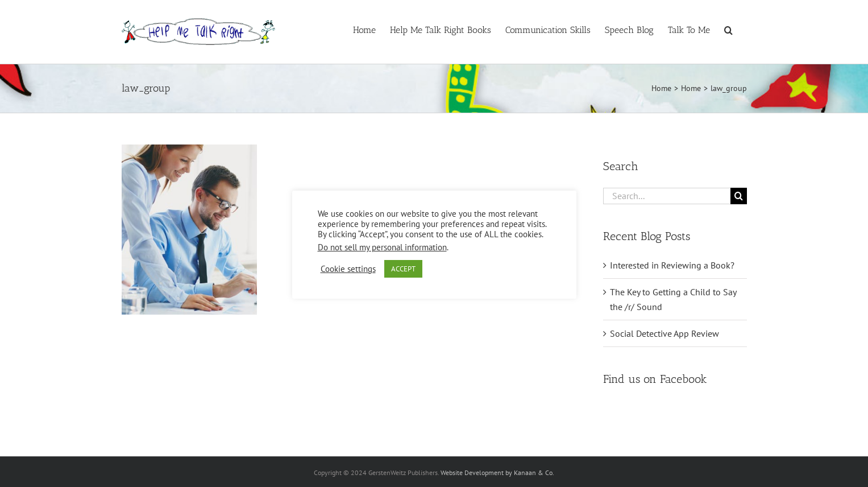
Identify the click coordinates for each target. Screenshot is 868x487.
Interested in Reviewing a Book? (672, 265)
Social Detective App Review (665, 333)
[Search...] (667, 196)
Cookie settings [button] (348, 269)
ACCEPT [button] (403, 269)
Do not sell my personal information (382, 247)
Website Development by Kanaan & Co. (497, 472)
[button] (728, 29)
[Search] (739, 196)
